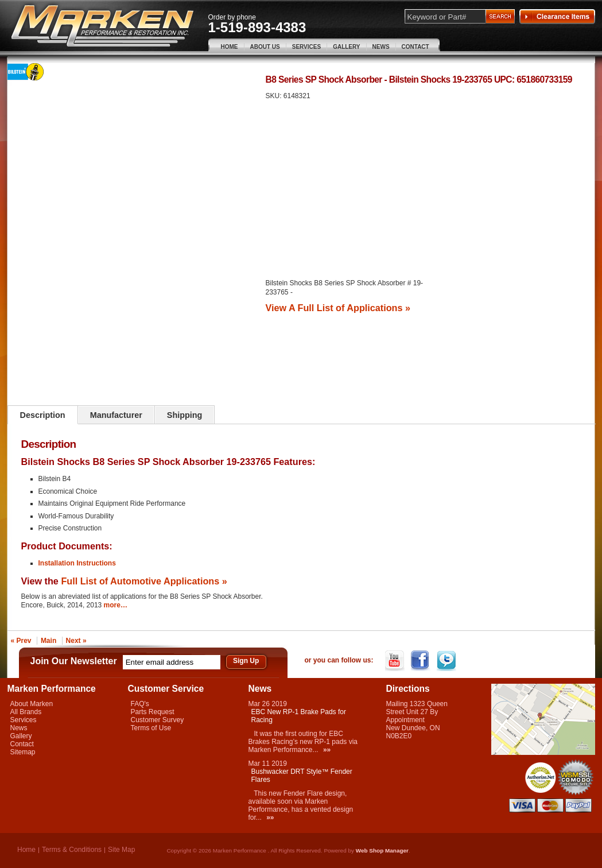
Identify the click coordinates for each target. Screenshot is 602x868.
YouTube (396, 661)
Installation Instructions (77, 563)
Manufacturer (116, 415)
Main (48, 641)
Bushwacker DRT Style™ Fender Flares (302, 776)
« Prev (21, 641)
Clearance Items (557, 17)
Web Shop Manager (382, 850)
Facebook (422, 661)
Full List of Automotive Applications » (144, 581)
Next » (76, 641)
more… (116, 605)
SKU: (275, 96)
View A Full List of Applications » (338, 308)
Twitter (447, 661)
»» (327, 750)
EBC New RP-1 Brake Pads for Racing (299, 716)
